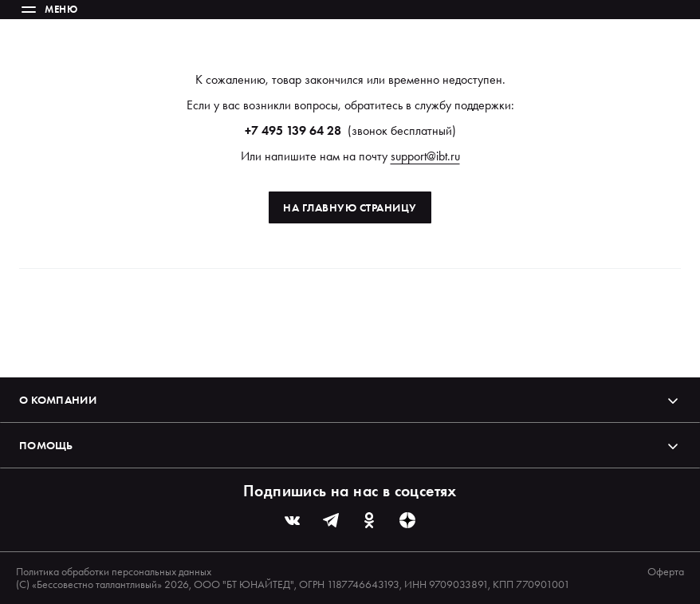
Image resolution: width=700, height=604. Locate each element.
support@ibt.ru (425, 156)
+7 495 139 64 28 (293, 130)
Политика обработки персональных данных (114, 571)
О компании (350, 400)
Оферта (666, 571)
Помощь (350, 445)
